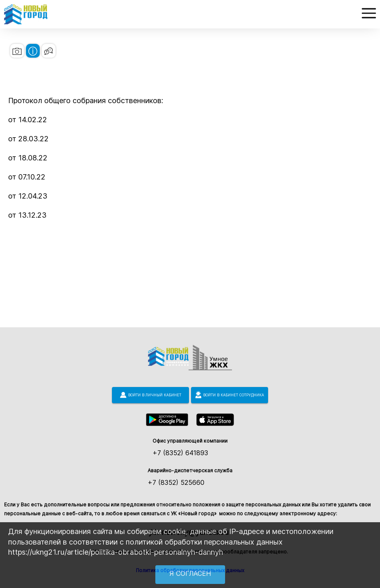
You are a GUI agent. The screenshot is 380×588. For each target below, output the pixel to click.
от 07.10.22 (27, 177)
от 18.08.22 (28, 158)
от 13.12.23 (27, 215)
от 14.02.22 (28, 120)
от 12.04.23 (28, 196)
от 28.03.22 (28, 139)
